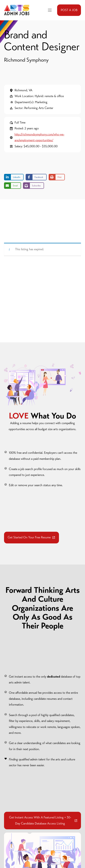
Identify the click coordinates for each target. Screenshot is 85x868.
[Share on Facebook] (36, 177)
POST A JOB (69, 10)
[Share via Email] (13, 186)
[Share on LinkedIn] (14, 177)
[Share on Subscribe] (34, 186)
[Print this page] (57, 177)
